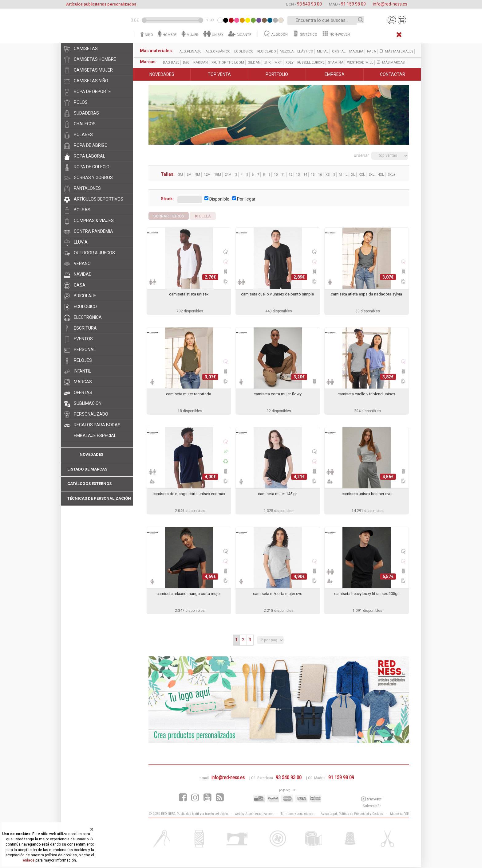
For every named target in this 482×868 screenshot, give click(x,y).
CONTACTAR (393, 74)
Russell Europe (310, 63)
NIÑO (146, 35)
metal (322, 51)
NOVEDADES (162, 74)
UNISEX (213, 35)
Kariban (200, 63)
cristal (338, 51)
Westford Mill (360, 63)
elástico (305, 51)
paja (371, 51)
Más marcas (390, 63)
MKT (278, 63)
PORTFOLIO (277, 74)
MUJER (189, 35)
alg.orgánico (218, 51)
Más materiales (396, 51)
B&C (186, 63)
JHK (267, 63)
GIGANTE (239, 35)
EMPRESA (335, 74)
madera (356, 51)
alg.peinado (190, 51)
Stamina (335, 63)
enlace (29, 860)
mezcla (286, 51)
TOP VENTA (219, 74)
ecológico (244, 51)
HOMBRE (167, 35)
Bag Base (171, 63)
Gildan (254, 63)
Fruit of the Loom (227, 63)
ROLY (289, 63)
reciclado (266, 51)
